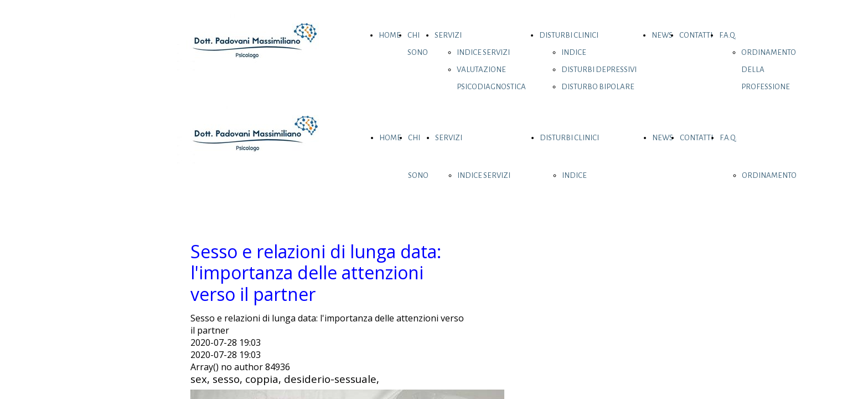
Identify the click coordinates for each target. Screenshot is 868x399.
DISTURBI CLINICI (569, 35)
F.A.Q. (728, 35)
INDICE (574, 52)
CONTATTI (696, 35)
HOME (390, 35)
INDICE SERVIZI (483, 52)
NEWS (662, 35)
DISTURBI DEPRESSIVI (599, 70)
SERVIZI (448, 35)
